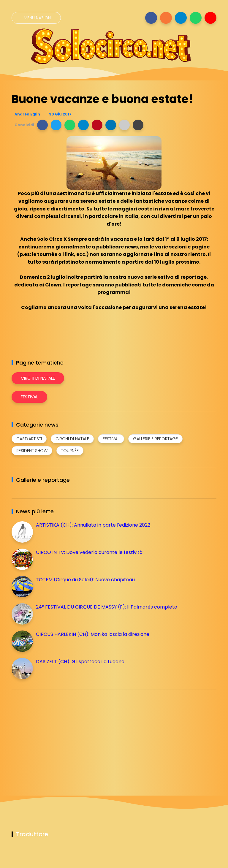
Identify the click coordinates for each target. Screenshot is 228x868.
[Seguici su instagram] (166, 18)
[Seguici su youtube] (210, 18)
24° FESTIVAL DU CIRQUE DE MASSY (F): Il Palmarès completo (107, 607)
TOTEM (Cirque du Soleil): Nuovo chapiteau (85, 580)
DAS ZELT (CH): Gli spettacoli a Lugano (80, 662)
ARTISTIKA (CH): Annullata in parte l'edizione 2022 (93, 525)
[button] (42, 125)
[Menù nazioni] (36, 18)
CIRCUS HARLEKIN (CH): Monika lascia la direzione (93, 634)
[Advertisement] (56, 736)
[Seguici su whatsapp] (196, 18)
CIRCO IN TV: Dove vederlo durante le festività (89, 552)
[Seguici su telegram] (181, 18)
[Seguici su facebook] (151, 18)
